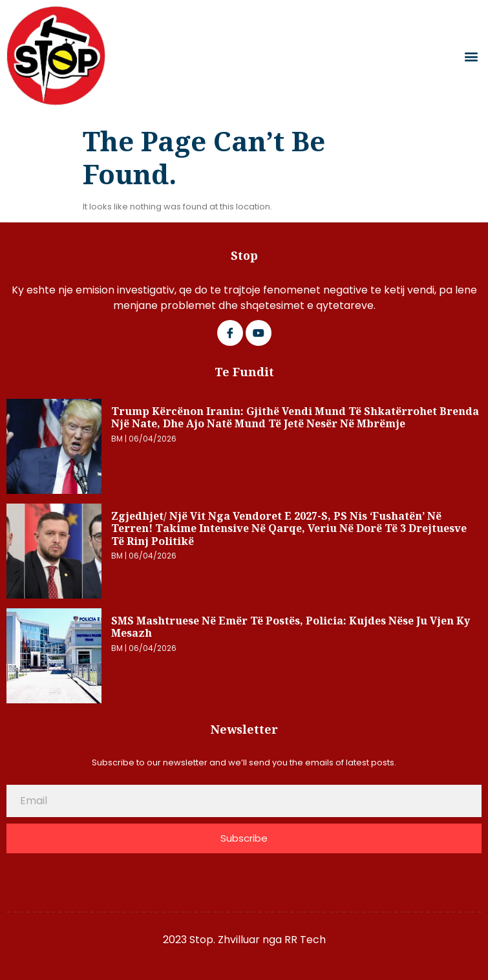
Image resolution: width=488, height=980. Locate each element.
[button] (471, 56)
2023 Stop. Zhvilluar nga (224, 940)
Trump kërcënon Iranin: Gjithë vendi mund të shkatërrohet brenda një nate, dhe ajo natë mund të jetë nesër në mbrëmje (295, 418)
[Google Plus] (259, 333)
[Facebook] (230, 333)
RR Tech (305, 940)
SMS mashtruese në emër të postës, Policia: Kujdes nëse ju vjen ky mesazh (291, 627)
